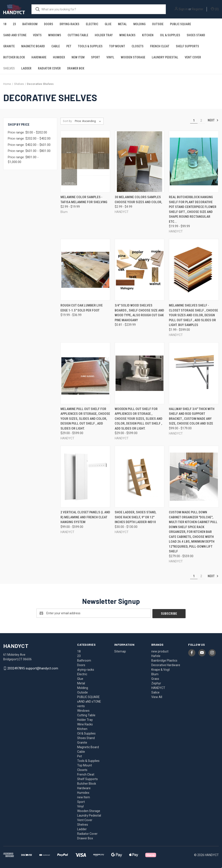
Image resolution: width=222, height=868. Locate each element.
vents (37, 35)
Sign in (183, 9)
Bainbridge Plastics (164, 660)
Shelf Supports (187, 46)
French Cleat (160, 46)
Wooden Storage (133, 57)
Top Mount (117, 46)
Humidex (59, 57)
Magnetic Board (33, 46)
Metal (122, 24)
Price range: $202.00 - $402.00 (29, 138)
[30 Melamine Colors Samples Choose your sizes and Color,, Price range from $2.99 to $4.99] (140, 162)
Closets (138, 46)
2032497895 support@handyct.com (33, 668)
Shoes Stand (196, 35)
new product (160, 651)
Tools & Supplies (90, 46)
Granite (9, 46)
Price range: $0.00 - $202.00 (27, 132)
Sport (95, 57)
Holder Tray (104, 35)
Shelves (9, 68)
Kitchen (148, 35)
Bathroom (30, 24)
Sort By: (68, 121)
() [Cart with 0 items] (215, 9)
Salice (155, 692)
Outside (158, 24)
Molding (139, 24)
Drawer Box (76, 68)
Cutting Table (78, 35)
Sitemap (120, 651)
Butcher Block (14, 57)
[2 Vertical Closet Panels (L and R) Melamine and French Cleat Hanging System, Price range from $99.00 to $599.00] (85, 477)
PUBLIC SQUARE (180, 24)
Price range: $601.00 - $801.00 (29, 151)
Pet (69, 46)
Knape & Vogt (161, 669)
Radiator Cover (49, 68)
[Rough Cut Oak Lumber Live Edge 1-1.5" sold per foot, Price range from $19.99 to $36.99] (85, 270)
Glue (108, 24)
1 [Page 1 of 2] (194, 120)
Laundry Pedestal (165, 57)
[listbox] (89, 121)
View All (157, 697)
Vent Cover (193, 57)
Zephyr (156, 683)
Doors (49, 24)
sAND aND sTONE (15, 35)
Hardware (39, 57)
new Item (78, 57)
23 (14, 24)
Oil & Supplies (170, 35)
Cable (56, 46)
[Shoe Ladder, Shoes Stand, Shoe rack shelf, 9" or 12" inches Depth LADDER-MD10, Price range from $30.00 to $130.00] (140, 477)
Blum (155, 674)
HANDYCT (158, 687)
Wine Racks (127, 35)
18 (5, 24)
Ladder (26, 68)
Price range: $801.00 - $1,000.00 (23, 160)
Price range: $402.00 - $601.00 (29, 145)
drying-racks (69, 24)
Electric (92, 24)
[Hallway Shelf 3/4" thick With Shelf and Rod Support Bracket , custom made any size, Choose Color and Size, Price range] (194, 373)
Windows (55, 35)
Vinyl (110, 57)
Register (198, 9)
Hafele (156, 656)
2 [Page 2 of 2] (201, 120)
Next (213, 120)
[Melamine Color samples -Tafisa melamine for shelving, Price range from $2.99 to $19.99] (85, 162)
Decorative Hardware (166, 665)
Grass (155, 678)
